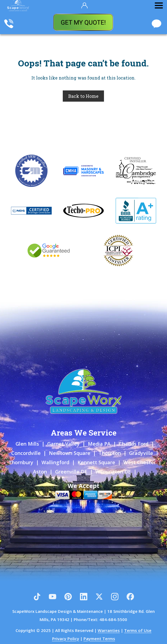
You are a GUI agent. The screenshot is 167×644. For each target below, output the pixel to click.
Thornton (110, 453)
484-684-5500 (113, 619)
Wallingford (55, 462)
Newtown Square (70, 453)
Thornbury (21, 462)
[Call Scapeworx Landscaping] (9, 24)
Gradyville (141, 453)
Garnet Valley (63, 444)
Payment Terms (99, 639)
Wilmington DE (113, 472)
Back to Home (83, 96)
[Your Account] (84, 5)
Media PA (99, 444)
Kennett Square (96, 462)
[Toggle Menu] (159, 5)
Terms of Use (138, 630)
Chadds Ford (134, 444)
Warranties (109, 630)
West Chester (140, 462)
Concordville (26, 453)
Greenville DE (71, 472)
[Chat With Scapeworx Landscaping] (156, 24)
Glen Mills (27, 444)
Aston (40, 472)
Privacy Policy (66, 639)
